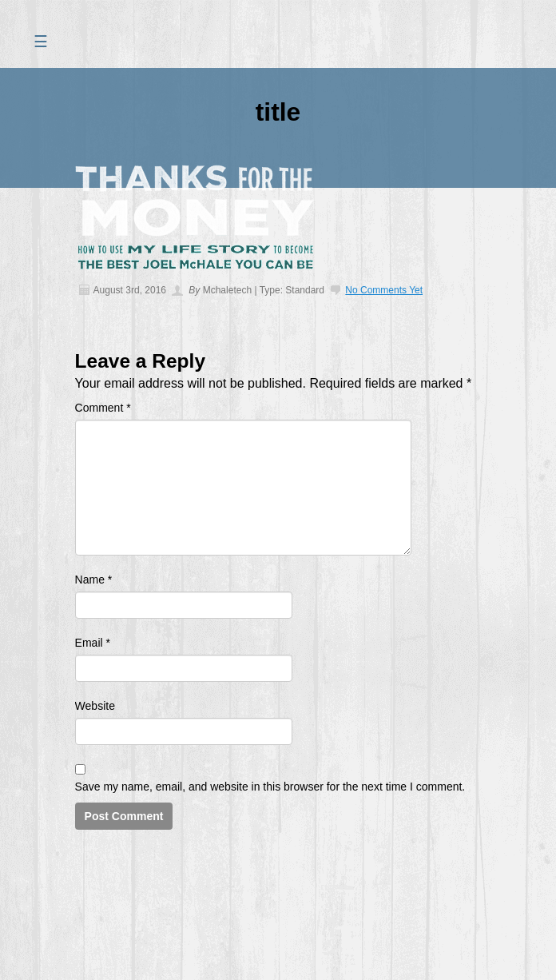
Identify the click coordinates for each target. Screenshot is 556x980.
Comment (103, 408)
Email (93, 643)
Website (95, 706)
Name (94, 580)
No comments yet (384, 290)
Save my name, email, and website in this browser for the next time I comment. (270, 787)
